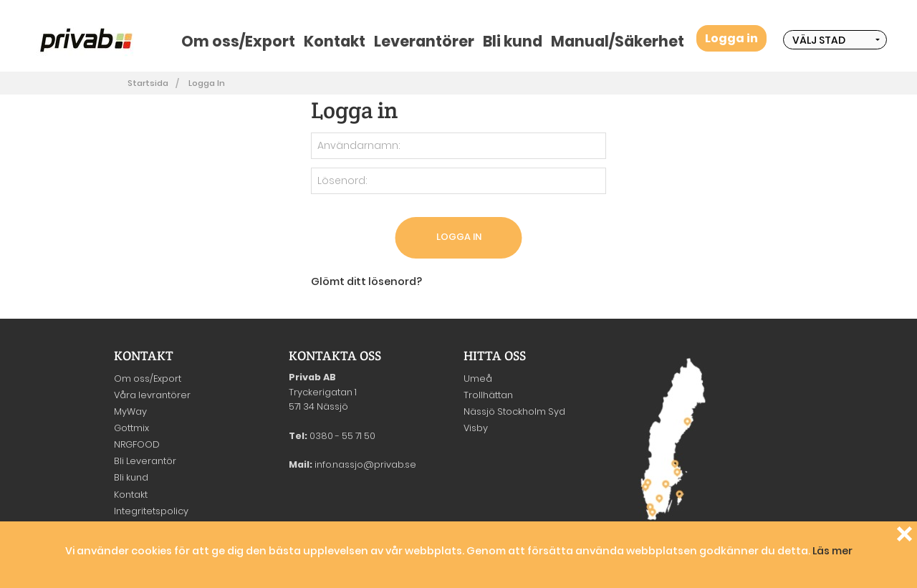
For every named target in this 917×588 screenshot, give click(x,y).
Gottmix (131, 428)
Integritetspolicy (151, 511)
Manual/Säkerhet (618, 41)
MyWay (130, 411)
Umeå (478, 379)
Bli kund (513, 41)
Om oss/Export (238, 41)
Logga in (731, 38)
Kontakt (335, 41)
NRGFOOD (137, 444)
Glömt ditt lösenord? (366, 281)
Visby (476, 428)
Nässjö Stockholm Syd (514, 411)
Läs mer (832, 551)
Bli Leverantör (145, 461)
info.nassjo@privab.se (365, 464)
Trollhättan (488, 395)
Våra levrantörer (152, 395)
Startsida (148, 83)
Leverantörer (424, 41)
